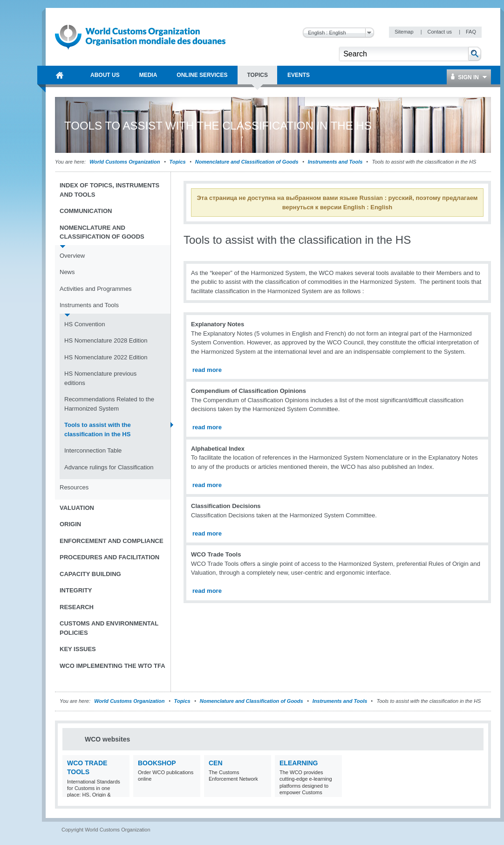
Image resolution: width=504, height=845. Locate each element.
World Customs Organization (125, 162)
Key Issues (78, 649)
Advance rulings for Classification (109, 467)
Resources (74, 487)
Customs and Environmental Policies (109, 628)
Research (77, 607)
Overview (72, 256)
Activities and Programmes (96, 289)
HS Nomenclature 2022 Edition (106, 357)
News (67, 272)
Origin (70, 524)
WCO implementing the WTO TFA (112, 666)
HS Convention (85, 324)
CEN (216, 763)
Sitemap (405, 32)
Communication (86, 211)
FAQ (471, 32)
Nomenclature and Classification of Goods (247, 162)
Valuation (77, 508)
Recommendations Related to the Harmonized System (109, 404)
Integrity (76, 590)
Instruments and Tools (335, 162)
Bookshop (157, 763)
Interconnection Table (93, 450)
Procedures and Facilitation (109, 557)
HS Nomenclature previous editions (100, 378)
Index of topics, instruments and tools (109, 190)
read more (207, 370)
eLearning (299, 763)
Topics (178, 162)
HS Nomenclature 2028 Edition (106, 340)
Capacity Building (90, 574)
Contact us (440, 32)
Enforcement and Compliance (112, 541)
